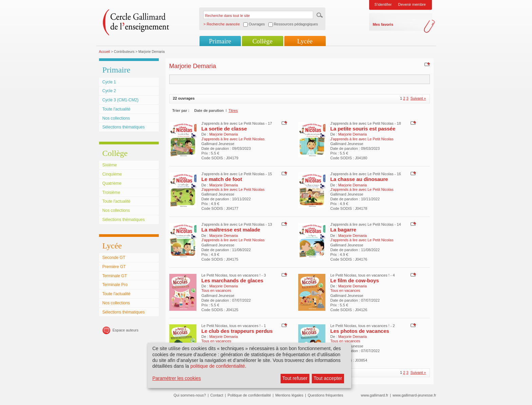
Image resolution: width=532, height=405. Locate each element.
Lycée (305, 41)
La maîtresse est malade (231, 230)
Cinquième (112, 174)
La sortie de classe (224, 129)
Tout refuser (295, 378)
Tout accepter (328, 378)
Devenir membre (412, 4)
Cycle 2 (109, 91)
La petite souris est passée (363, 129)
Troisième (111, 193)
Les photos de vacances (360, 331)
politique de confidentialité (218, 366)
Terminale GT (115, 276)
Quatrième (112, 183)
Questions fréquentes (326, 395)
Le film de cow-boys (355, 280)
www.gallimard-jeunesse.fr (414, 395)
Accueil (105, 52)
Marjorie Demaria (224, 134)
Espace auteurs (126, 330)
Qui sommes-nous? (190, 395)
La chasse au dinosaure (359, 179)
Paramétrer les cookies (177, 378)
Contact (217, 395)
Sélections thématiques (124, 127)
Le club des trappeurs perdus (237, 331)
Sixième (110, 165)
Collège (262, 41)
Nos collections (116, 118)
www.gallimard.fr (375, 395)
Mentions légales (289, 395)
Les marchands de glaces (233, 280)
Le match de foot (222, 179)
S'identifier (383, 4)
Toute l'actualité (117, 109)
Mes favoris (383, 24)
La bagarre (344, 230)
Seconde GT (114, 258)
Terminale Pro (115, 285)
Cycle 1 (109, 82)
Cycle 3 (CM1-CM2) (121, 100)
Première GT (114, 267)
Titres (233, 110)
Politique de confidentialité (249, 395)
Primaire (220, 41)
